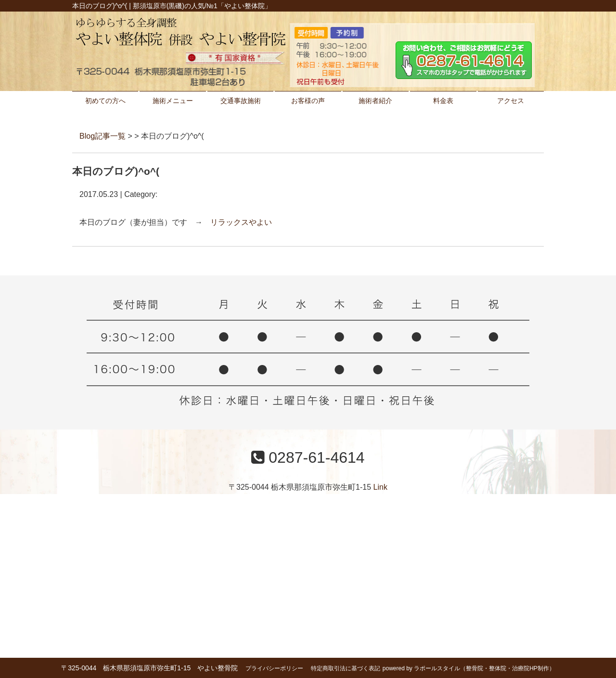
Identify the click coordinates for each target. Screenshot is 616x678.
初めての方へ (105, 101)
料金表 (443, 101)
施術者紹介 (375, 101)
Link (380, 487)
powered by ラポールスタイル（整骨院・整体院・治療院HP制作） (469, 668)
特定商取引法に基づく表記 (346, 668)
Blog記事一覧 (103, 136)
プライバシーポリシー (274, 668)
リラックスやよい (241, 222)
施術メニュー (173, 101)
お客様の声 (308, 101)
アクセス (511, 101)
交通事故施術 (241, 101)
